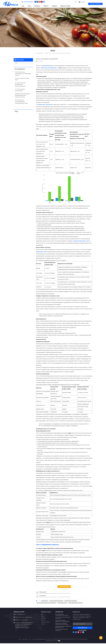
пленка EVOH (45, 601)
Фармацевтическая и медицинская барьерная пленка (63, 627)
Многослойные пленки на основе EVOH (47, 603)
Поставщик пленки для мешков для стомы (63, 618)
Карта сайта (25, 640)
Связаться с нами (65, 6)
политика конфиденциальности (39, 640)
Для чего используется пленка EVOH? (22, 79)
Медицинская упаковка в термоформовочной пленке (62, 624)
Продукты (37, 6)
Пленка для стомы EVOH (71, 601)
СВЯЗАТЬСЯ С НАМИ (64, 587)
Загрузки (54, 6)
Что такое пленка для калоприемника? (20, 90)
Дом (23, 6)
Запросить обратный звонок (95, 4)
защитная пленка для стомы (76, 603)
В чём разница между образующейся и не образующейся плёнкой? (23, 74)
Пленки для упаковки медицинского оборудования (62, 621)
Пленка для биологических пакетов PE (62, 631)
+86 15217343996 (28, 2)
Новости (46, 6)
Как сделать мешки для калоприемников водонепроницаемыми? (20, 85)
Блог (16, 63)
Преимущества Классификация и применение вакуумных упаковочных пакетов (23, 95)
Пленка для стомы (62, 603)
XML (30, 640)
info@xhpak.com (28, 618)
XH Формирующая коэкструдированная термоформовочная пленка (21, 102)
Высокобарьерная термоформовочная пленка (62, 615)
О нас (29, 6)
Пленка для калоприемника (56, 601)
